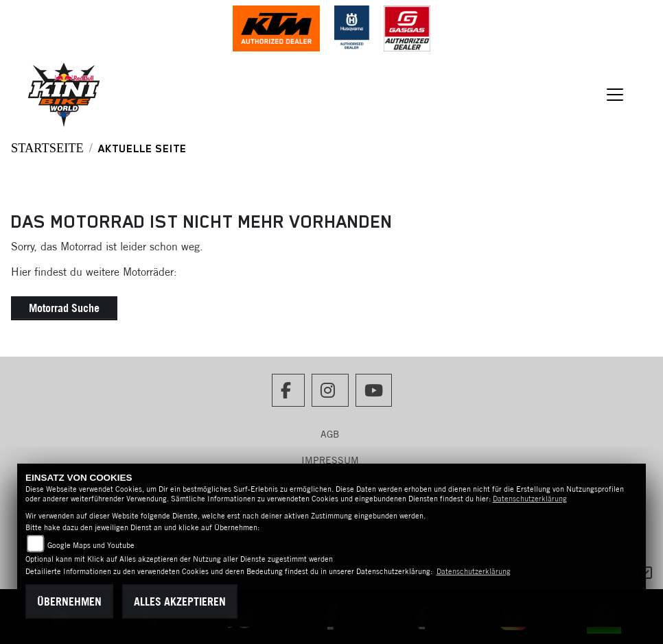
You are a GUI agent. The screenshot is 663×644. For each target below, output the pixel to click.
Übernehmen (69, 601)
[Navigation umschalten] (615, 95)
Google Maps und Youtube (91, 545)
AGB (330, 434)
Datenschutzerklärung (530, 499)
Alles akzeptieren (180, 601)
